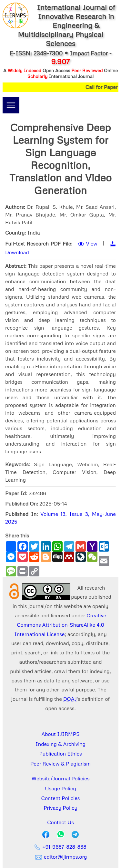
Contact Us (60, 822)
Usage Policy (60, 788)
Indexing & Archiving (60, 744)
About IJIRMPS (60, 734)
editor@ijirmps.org (61, 857)
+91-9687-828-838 (60, 847)
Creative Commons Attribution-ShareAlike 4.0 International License (60, 625)
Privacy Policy (60, 808)
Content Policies (61, 798)
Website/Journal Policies (61, 778)
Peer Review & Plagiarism (60, 764)
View (92, 244)
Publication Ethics (61, 754)
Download (17, 252)
